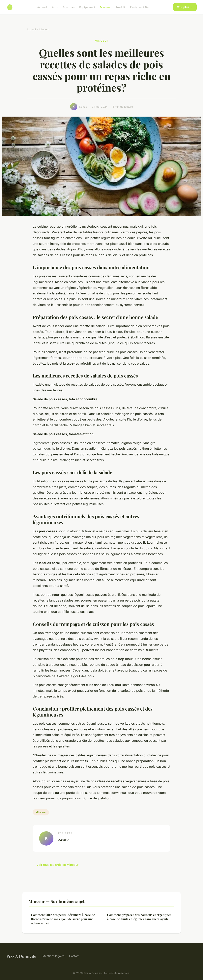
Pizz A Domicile (21, 956)
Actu (55, 7)
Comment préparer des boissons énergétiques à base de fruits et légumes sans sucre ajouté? (139, 917)
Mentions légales (53, 956)
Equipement (87, 7)
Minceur (105, 7)
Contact (74, 956)
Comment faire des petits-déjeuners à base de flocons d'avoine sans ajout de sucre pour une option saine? (63, 919)
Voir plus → (185, 7)
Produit (120, 7)
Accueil (42, 7)
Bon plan (69, 7)
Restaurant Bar (140, 7)
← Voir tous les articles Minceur (56, 865)
